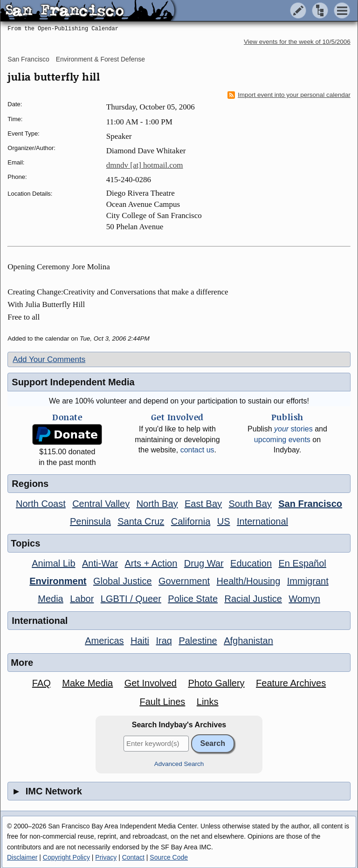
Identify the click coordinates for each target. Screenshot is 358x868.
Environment (58, 581)
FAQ (41, 683)
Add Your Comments (49, 359)
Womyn (304, 599)
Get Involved (151, 683)
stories (293, 429)
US (224, 521)
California (191, 521)
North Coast (41, 504)
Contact (133, 857)
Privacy (106, 857)
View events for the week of (297, 42)
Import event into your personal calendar (289, 95)
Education (251, 563)
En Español (303, 563)
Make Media (87, 683)
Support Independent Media (73, 382)
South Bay (250, 504)
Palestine (198, 641)
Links (208, 702)
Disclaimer (22, 857)
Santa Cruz (141, 521)
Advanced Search (179, 764)
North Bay (157, 504)
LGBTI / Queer (131, 599)
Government (184, 581)
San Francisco (28, 59)
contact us (197, 450)
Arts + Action (151, 563)
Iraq (164, 641)
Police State (193, 599)
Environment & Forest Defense (100, 59)
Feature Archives (291, 683)
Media (50, 599)
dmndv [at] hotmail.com (145, 165)
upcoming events (282, 440)
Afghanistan (248, 641)
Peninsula (90, 521)
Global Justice (123, 581)
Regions (30, 484)
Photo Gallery (216, 683)
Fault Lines (162, 702)
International (262, 521)
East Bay (203, 504)
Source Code (169, 857)
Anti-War (100, 563)
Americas (104, 641)
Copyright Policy (66, 857)
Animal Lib (53, 563)
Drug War (204, 563)
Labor (82, 599)
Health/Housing (249, 581)
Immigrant (308, 581)
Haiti (140, 641)
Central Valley (101, 504)
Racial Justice (253, 599)
